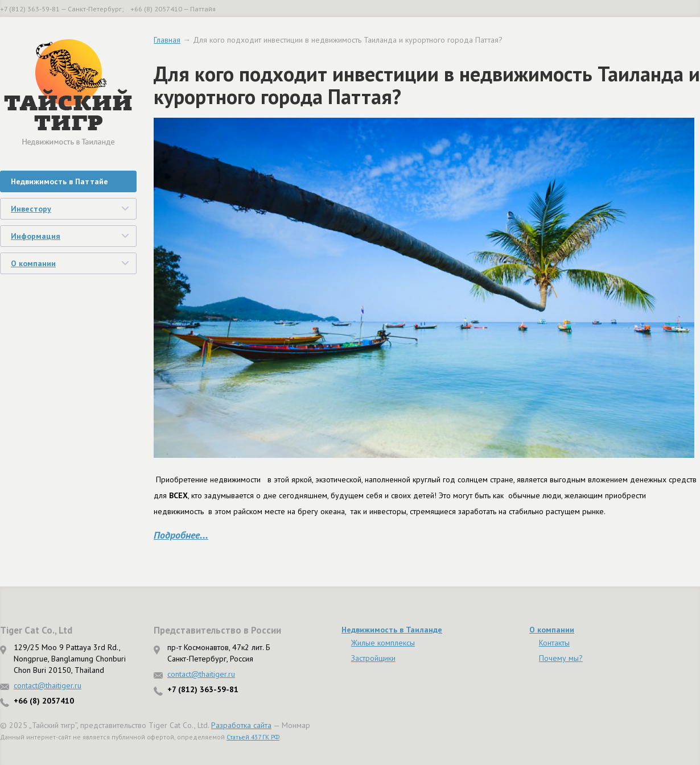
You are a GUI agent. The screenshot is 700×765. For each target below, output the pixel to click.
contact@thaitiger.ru (48, 685)
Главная (167, 40)
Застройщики (373, 658)
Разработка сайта (241, 725)
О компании (33, 263)
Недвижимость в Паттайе (59, 181)
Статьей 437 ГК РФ (253, 737)
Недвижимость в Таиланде (392, 630)
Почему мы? (561, 658)
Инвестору (31, 209)
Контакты (554, 643)
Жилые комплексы (383, 643)
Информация (36, 236)
